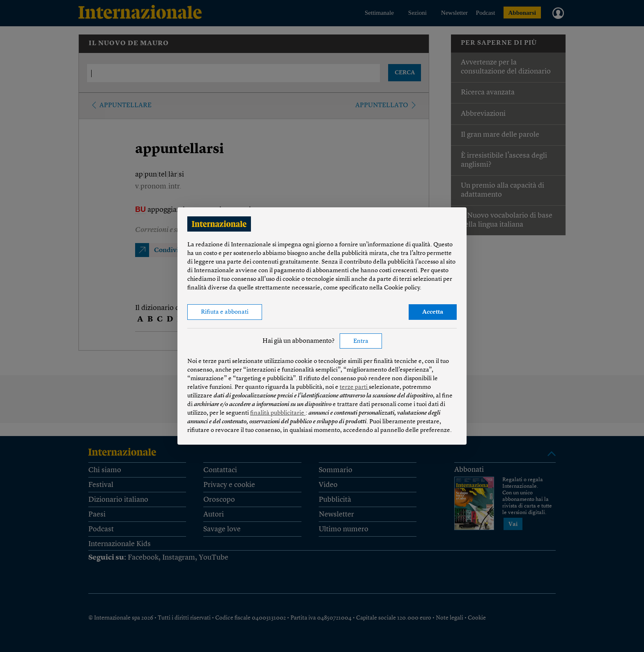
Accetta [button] (433, 312)
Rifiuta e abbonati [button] (225, 312)
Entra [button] (361, 341)
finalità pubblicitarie (278, 413)
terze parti (354, 387)
